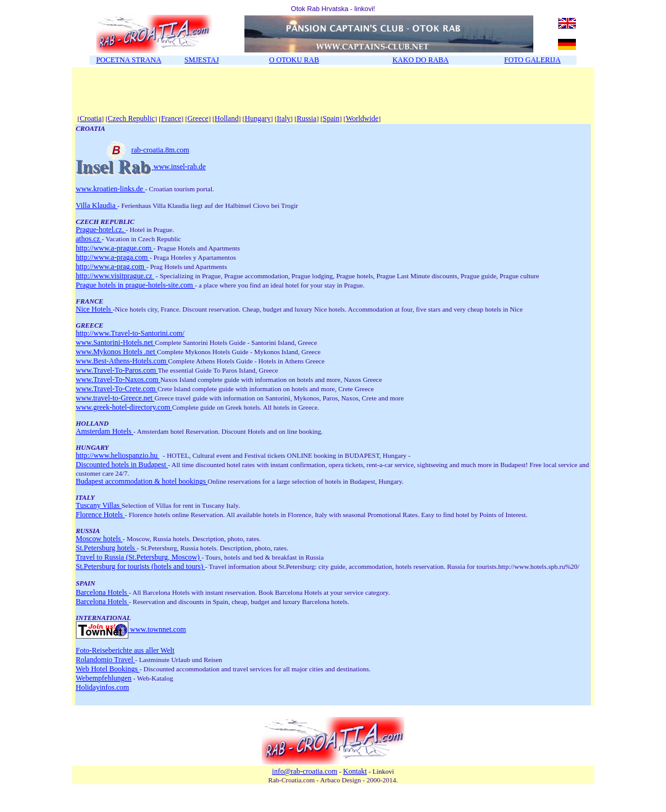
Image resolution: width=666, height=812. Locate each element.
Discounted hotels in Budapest (122, 465)
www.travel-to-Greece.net (115, 398)
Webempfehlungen (104, 678)
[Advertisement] (220, 94)
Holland (227, 118)
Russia (307, 118)
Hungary (257, 118)
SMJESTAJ (202, 60)
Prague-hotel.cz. (101, 230)
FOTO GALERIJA (532, 60)
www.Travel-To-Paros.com (117, 370)
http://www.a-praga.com (113, 257)
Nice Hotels (94, 309)
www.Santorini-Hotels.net (115, 342)
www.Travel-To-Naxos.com (118, 379)
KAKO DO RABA (421, 60)
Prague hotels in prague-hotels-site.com (135, 285)
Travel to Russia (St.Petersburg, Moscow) (139, 557)
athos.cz (89, 239)
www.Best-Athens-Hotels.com (122, 361)
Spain (331, 118)
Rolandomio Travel (106, 660)
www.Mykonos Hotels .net (117, 352)
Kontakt (355, 771)
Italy (284, 118)
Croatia (90, 118)
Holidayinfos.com (102, 687)
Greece (198, 118)
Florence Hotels (100, 515)
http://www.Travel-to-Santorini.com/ (130, 333)
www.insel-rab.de (180, 167)
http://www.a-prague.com (115, 248)
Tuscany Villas (99, 505)
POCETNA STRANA (129, 60)
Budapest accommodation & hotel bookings (142, 481)
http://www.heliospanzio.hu (118, 455)
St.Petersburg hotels (106, 548)
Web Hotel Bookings (108, 669)
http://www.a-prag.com (111, 267)
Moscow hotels (99, 539)
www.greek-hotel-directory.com (124, 407)
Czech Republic (131, 118)
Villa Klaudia (97, 205)
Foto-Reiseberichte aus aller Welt (125, 650)
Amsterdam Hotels (105, 431)
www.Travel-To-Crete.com (117, 389)
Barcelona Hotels (102, 592)
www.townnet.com (158, 629)
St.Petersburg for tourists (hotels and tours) (140, 566)
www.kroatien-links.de (110, 189)
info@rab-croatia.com (305, 771)
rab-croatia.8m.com (133, 150)
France (171, 118)
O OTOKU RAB (294, 60)
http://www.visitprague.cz (115, 276)
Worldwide (362, 118)
